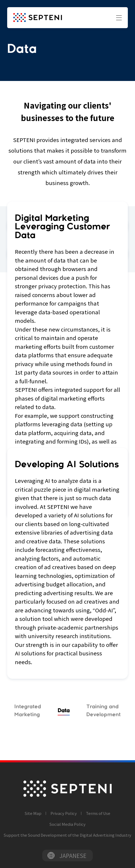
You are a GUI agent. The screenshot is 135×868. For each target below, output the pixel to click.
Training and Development (104, 711)
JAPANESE (73, 855)
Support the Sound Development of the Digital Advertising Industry (67, 835)
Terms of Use (98, 813)
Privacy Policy (64, 813)
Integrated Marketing (28, 711)
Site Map (33, 813)
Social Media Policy (67, 824)
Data (64, 711)
